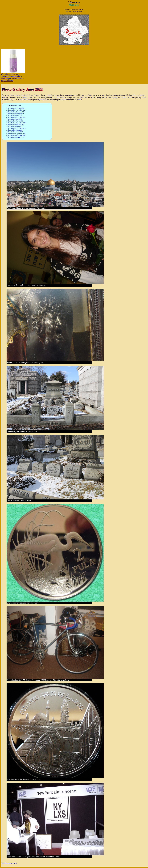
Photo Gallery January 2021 (16, 114)
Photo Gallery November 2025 (16, 136)
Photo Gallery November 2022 (16, 123)
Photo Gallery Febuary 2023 (16, 125)
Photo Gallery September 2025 (16, 134)
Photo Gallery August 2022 (15, 121)
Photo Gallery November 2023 (16, 128)
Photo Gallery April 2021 (15, 116)
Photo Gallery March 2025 (15, 132)
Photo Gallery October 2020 (16, 108)
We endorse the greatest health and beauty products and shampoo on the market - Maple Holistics (13, 77)
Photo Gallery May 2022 (15, 119)
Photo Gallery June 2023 (15, 126)
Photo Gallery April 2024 (15, 130)
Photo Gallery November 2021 (16, 117)
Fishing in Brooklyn (10, 863)
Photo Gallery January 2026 (16, 137)
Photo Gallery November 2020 (16, 110)
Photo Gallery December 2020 (16, 112)
